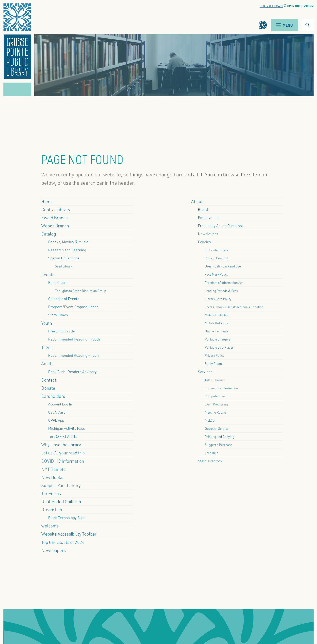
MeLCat (210, 420)
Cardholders (53, 396)
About (197, 201)
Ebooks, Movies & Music (68, 242)
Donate (48, 388)
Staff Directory (210, 461)
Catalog (49, 234)
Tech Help (212, 453)
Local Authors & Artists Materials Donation (234, 307)
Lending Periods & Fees (221, 291)
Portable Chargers (218, 339)
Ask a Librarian (215, 380)
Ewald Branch (54, 217)
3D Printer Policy (216, 250)
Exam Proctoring (216, 404)
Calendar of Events (64, 299)
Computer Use (215, 396)
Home (47, 201)
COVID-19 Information (63, 461)
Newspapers (53, 550)
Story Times (58, 315)
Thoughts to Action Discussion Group (81, 291)
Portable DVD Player (219, 347)
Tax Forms (51, 493)
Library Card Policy (218, 299)
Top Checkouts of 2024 (63, 542)
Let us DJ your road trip (63, 453)
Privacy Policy (215, 355)
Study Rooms (214, 363)
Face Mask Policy (217, 274)
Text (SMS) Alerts (63, 436)
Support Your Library (61, 485)
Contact (49, 380)
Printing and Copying (220, 437)
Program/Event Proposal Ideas (73, 307)
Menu (284, 25)
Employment (208, 217)
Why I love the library (61, 445)
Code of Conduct (216, 258)
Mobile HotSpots (216, 323)
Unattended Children (61, 501)
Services (205, 372)
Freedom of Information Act (224, 283)
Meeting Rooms (216, 412)
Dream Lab (52, 509)
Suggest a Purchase (218, 445)
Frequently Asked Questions (221, 226)
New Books (52, 477)
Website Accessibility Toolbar (69, 534)
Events (48, 274)
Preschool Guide (61, 331)
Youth (47, 323)
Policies (204, 242)
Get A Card (57, 412)
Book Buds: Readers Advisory (72, 372)
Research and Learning (67, 250)
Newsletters (208, 234)
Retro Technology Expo (67, 518)
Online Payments (217, 331)
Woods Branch (55, 226)
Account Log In (60, 404)
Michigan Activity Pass (67, 428)
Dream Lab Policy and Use (223, 266)
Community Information (221, 388)
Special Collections (64, 258)
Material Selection (217, 315)
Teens (47, 347)
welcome (50, 526)
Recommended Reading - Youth (74, 339)
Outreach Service (217, 428)
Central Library (271, 6)
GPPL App (56, 420)
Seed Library (64, 266)
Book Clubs (57, 282)
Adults (47, 363)
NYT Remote (53, 469)
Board (203, 209)
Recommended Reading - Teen (73, 355)
